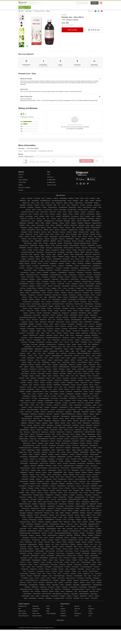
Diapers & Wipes (37, 616)
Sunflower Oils (22, 606)
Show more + (61, 620)
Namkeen (35, 611)
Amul (62, 606)
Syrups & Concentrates (31, 151)
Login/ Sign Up (95, 3)
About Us (21, 174)
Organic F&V (22, 611)
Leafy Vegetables (51, 613)
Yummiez (63, 611)
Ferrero (77, 616)
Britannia (63, 613)
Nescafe (77, 606)
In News (21, 177)
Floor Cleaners (23, 613)
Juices (21, 151)
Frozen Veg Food (23, 616)
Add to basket (72, 30)
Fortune (91, 613)
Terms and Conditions (24, 188)
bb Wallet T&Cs (51, 182)
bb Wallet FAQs (51, 180)
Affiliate (20, 185)
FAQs (49, 174)
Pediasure (91, 609)
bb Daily (21, 190)
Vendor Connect (52, 185)
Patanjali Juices (29, 157)
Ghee (48, 606)
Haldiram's (63, 616)
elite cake (77, 609)
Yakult (90, 611)
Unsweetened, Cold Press (46, 151)
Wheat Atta (35, 606)
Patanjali (64, 15)
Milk (20, 609)
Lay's (90, 616)
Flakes (48, 609)
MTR (90, 606)
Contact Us (50, 177)
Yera (76, 611)
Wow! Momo (78, 613)
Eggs (48, 611)
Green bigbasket (23, 180)
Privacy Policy (22, 182)
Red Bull (63, 609)
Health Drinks (36, 609)
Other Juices (36, 613)
